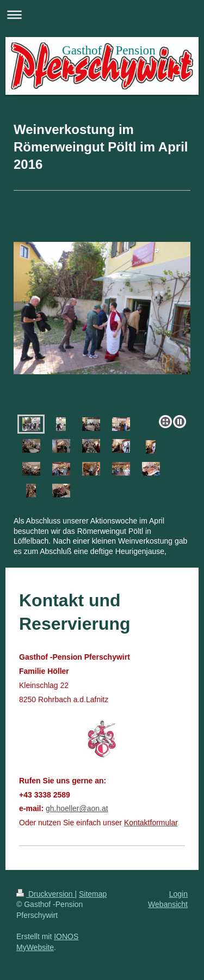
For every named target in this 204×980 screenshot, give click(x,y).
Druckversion (45, 894)
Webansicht (168, 904)
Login (178, 894)
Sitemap (93, 894)
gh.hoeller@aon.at (77, 808)
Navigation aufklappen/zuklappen (102, 14)
